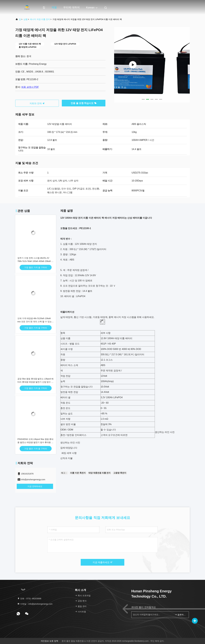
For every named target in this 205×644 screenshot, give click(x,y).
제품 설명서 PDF (30, 87)
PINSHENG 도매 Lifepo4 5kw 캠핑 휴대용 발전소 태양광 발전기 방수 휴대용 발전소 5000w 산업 (35, 442)
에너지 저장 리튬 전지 (40, 19)
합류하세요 (181, 615)
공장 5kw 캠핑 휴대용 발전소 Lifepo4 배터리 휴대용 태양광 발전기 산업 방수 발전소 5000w (35, 382)
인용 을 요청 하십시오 (84, 103)
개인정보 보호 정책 (49, 641)
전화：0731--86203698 (29, 599)
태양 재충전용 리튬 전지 (100, 473)
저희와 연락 (37, 103)
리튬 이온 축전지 (78, 473)
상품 (25, 19)
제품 (54, 7)
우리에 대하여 (71, 7)
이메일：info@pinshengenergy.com (35, 604)
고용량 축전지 (120, 473)
